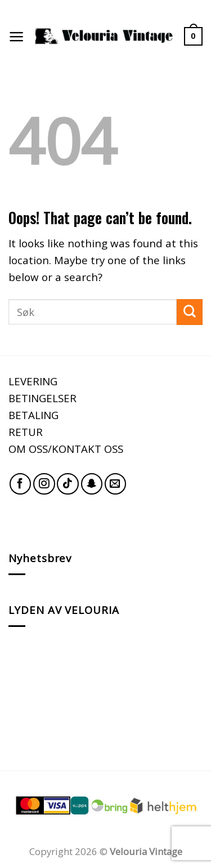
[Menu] (16, 37)
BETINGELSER (42, 398)
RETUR (26, 432)
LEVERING (33, 381)
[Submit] (190, 312)
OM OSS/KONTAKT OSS (66, 449)
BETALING (33, 415)
